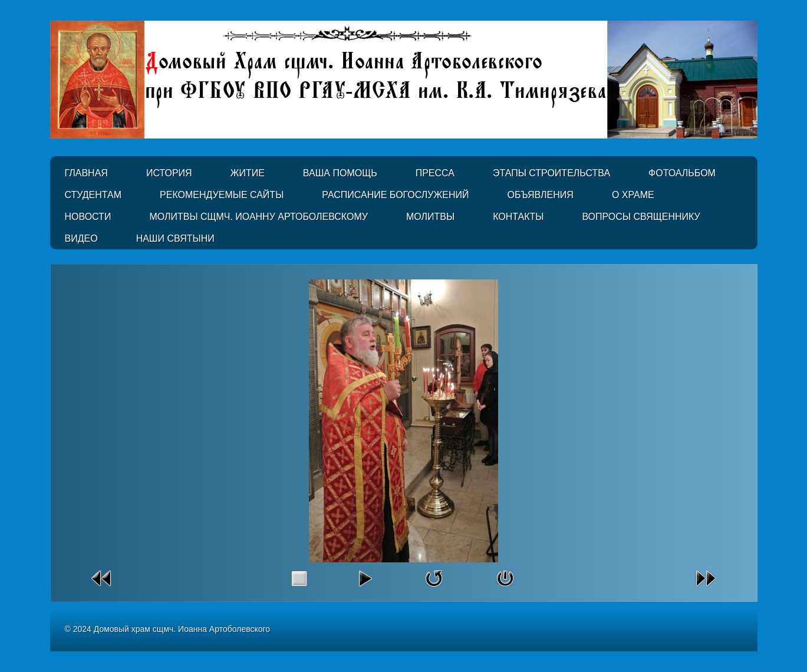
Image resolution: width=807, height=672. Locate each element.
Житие (248, 173)
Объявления (541, 195)
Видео (81, 238)
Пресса (435, 173)
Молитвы (430, 217)
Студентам (93, 195)
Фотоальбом (682, 173)
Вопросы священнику (641, 217)
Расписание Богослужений (395, 195)
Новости (88, 217)
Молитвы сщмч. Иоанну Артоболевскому (258, 217)
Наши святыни (175, 238)
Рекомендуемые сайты (222, 195)
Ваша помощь (340, 173)
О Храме (633, 195)
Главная (86, 173)
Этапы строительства (551, 173)
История (169, 173)
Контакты (518, 217)
